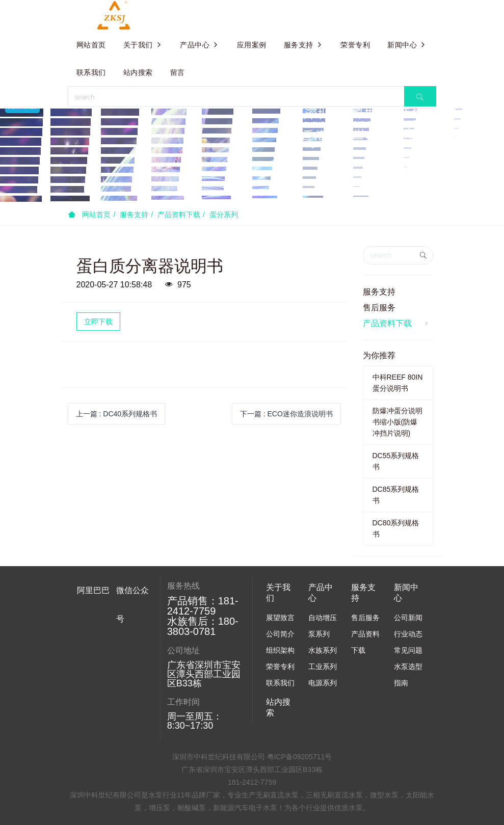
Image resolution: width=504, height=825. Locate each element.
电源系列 (323, 683)
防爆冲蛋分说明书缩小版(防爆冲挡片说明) (397, 422)
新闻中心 (407, 45)
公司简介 (280, 634)
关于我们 (143, 45)
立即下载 (98, 322)
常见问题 (408, 650)
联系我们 (91, 72)
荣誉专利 (355, 45)
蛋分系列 (224, 215)
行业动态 (408, 634)
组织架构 (280, 650)
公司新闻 (408, 618)
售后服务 (379, 308)
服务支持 (304, 45)
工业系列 (323, 667)
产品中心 (200, 45)
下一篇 (286, 414)
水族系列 (323, 650)
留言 (178, 72)
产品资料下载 (179, 215)
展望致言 (280, 618)
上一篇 (116, 414)
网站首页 (91, 45)
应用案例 (252, 45)
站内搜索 (138, 72)
